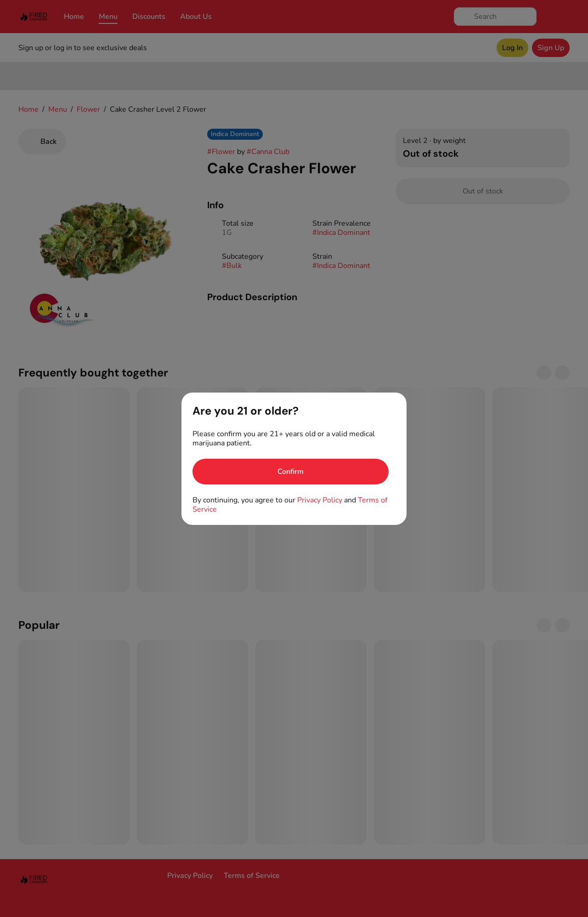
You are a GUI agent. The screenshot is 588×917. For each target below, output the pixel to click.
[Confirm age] (291, 472)
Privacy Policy (320, 500)
